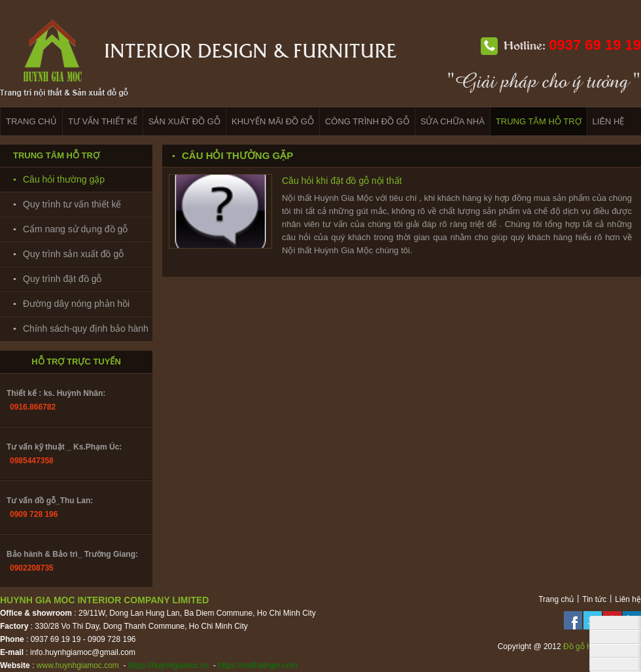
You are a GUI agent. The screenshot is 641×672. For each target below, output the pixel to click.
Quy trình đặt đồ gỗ (62, 279)
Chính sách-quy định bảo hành (86, 328)
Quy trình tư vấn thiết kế (72, 204)
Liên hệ (628, 599)
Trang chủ (556, 599)
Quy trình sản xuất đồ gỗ (73, 254)
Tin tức (594, 599)
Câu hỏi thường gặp (64, 179)
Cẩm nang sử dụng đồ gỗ (75, 229)
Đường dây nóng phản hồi (76, 304)
